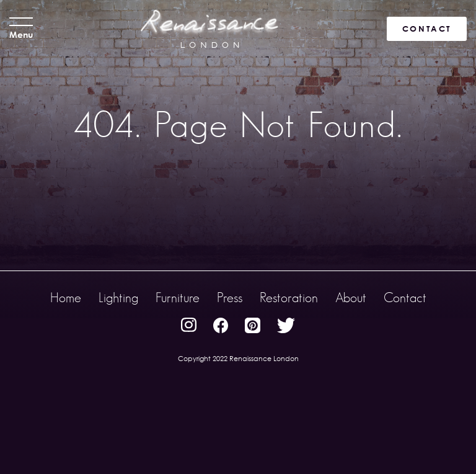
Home (66, 297)
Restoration (289, 297)
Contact (405, 297)
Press (230, 297)
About (351, 297)
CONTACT (427, 29)
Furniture (178, 297)
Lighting (118, 297)
